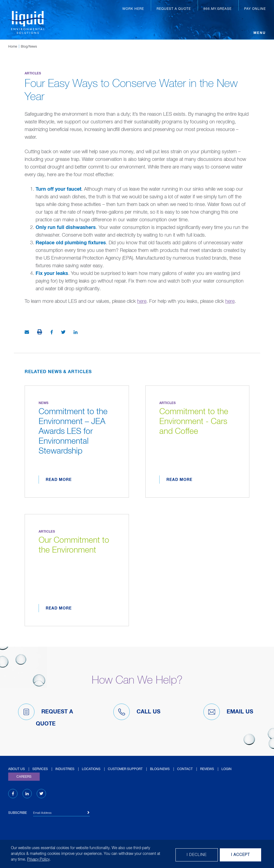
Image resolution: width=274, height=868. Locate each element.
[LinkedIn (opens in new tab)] (27, 794)
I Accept (240, 855)
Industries (65, 769)
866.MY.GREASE (217, 9)
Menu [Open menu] (260, 33)
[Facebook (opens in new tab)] (13, 794)
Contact (185, 769)
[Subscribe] (89, 813)
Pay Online (255, 9)
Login (227, 769)
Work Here (133, 9)
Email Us (228, 712)
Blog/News (29, 47)
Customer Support (125, 769)
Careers (24, 777)
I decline (197, 855)
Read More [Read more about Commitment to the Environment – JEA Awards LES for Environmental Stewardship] (59, 480)
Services (40, 769)
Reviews (207, 769)
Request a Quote (174, 9)
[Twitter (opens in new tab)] (41, 794)
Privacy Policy (38, 860)
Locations (91, 769)
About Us (17, 769)
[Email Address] (61, 814)
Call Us (137, 712)
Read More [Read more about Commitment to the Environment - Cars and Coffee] (179, 480)
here (142, 301)
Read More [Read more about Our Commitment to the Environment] (59, 608)
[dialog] (137, 854)
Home (13, 47)
